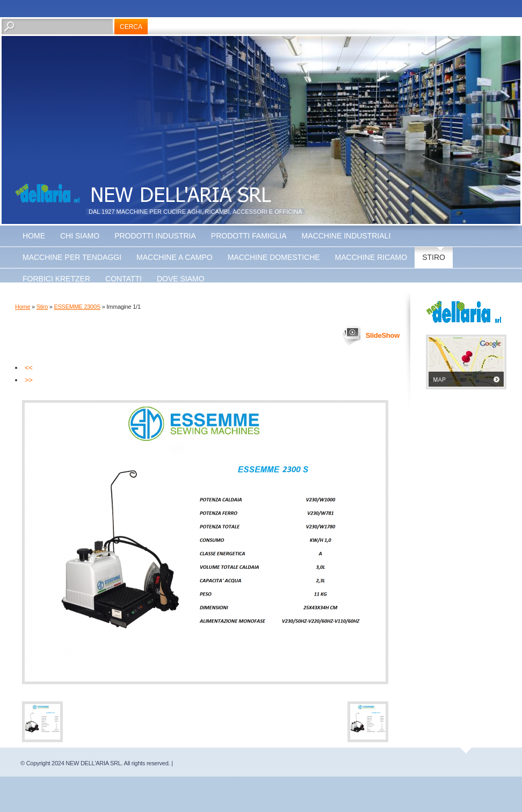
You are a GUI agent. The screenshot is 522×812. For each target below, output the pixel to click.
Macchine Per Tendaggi (72, 257)
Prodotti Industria (155, 236)
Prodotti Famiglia (249, 236)
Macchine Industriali (346, 236)
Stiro (434, 257)
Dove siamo (181, 279)
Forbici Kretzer (56, 279)
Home (34, 236)
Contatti (124, 279)
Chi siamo (80, 236)
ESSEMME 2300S (77, 307)
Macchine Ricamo (371, 257)
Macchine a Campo (175, 257)
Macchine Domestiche (274, 257)
